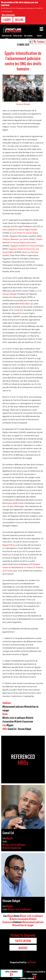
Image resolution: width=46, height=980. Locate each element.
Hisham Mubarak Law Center (16, 239)
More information (8, 15)
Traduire (41, 42)
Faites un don (18, 36)
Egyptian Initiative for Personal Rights (27, 246)
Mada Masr (25, 304)
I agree (7, 20)
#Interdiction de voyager (23, 925)
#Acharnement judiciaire (13, 707)
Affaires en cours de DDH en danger (34, 973)
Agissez (23, 948)
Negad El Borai (9, 545)
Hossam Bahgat (23, 104)
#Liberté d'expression (24, 721)
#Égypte (10, 725)
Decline (19, 20)
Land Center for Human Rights (25, 233)
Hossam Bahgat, (10, 294)
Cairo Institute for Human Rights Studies (20, 230)
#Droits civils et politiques (14, 718)
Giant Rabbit (31, 962)
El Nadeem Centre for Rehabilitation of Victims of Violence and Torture (23, 567)
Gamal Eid (18, 310)
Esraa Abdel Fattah (16, 503)
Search (39, 36)
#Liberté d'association (19, 919)
